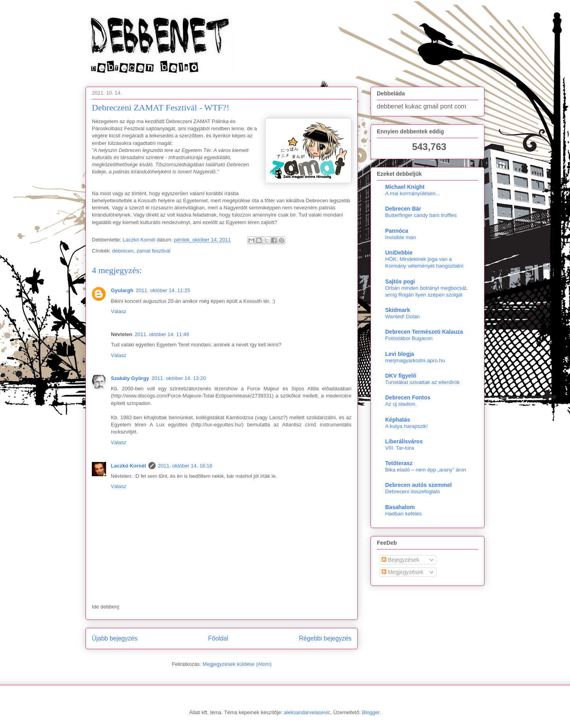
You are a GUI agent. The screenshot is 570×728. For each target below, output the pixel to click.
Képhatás (398, 420)
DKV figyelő (401, 376)
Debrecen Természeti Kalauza (424, 332)
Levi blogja (400, 354)
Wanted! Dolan (402, 316)
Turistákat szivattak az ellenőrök (423, 382)
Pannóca (397, 231)
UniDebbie (399, 253)
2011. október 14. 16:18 (185, 466)
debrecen (123, 251)
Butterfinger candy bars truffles (421, 215)
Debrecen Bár (403, 209)
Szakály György (130, 378)
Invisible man (401, 237)
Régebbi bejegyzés (325, 638)
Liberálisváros (404, 441)
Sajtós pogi (400, 281)
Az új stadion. (401, 404)
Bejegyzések (400, 560)
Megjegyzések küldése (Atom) (237, 664)
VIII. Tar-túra (400, 448)
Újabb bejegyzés (115, 638)
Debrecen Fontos (408, 397)
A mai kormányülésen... (412, 193)
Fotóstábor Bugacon (409, 338)
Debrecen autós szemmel (418, 485)
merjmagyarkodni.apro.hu (415, 360)
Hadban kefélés (403, 514)
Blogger (371, 712)
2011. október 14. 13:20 (179, 378)
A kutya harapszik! (407, 426)
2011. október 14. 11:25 (163, 290)
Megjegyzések (402, 572)
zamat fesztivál (154, 251)
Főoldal (218, 638)
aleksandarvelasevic (307, 712)
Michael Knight (405, 187)
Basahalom (400, 507)
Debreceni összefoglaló (412, 491)
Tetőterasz (399, 463)
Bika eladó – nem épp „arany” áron (426, 470)
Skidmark (398, 310)
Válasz (119, 311)
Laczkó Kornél (128, 466)
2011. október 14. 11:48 (162, 334)
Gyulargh (122, 290)
